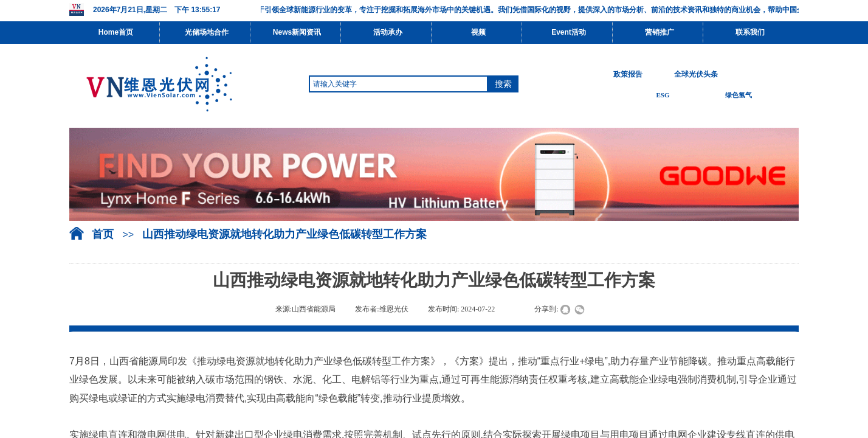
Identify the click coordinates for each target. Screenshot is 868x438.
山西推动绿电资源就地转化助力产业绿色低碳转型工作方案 (284, 234)
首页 (103, 234)
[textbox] (398, 84)
